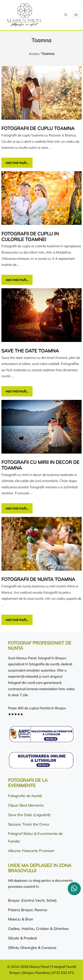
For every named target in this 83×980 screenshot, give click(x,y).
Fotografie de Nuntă (25, 796)
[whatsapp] (74, 889)
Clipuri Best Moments (26, 805)
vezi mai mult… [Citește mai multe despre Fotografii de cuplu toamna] (17, 163)
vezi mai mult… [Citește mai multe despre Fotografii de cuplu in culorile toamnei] (17, 280)
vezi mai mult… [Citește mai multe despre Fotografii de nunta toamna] (17, 620)
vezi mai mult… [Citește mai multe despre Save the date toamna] (17, 391)
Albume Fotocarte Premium (31, 851)
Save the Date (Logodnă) (29, 815)
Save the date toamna (30, 351)
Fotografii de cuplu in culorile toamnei (30, 236)
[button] (66, 15)
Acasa (34, 54)
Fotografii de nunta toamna (38, 579)
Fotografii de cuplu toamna (38, 128)
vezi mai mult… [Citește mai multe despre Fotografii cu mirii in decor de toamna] (17, 508)
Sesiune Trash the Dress (29, 824)
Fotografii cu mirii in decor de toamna (40, 465)
